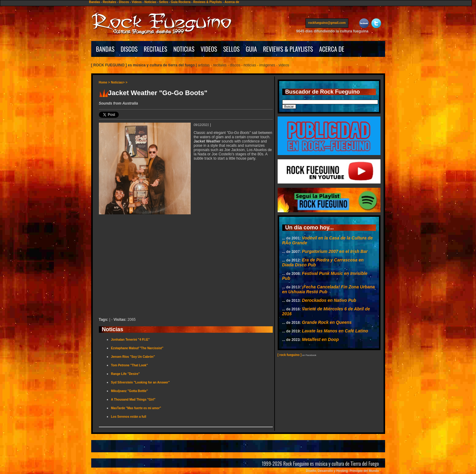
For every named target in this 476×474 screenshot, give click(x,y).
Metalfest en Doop (320, 339)
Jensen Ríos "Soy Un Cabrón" (133, 357)
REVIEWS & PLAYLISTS (288, 49)
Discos (124, 2)
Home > (104, 82)
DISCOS (129, 49)
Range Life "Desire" (126, 374)
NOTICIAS (184, 49)
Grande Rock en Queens (327, 322)
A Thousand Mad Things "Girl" (133, 400)
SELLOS (231, 49)
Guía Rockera (181, 2)
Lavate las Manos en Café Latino (335, 331)
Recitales (110, 2)
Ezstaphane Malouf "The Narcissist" (137, 348)
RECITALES (156, 49)
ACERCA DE (332, 49)
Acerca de (232, 2)
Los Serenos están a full (129, 417)
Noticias (150, 2)
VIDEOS (209, 49)
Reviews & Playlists (207, 2)
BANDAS (105, 49)
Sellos (164, 2)
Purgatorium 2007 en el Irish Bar (335, 251)
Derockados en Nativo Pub (329, 300)
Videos (137, 2)
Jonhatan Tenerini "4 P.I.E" (130, 340)
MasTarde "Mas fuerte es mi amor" (136, 408)
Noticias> (118, 82)
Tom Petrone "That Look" (129, 365)
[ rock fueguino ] (290, 355)
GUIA (251, 49)
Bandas (95, 2)
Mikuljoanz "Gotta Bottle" (130, 391)
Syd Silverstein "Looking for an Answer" (141, 382)
